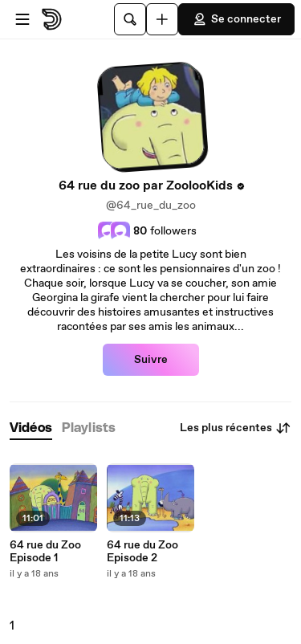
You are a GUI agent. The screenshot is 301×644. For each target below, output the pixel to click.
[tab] (31, 428)
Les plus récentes (236, 428)
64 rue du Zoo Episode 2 (142, 552)
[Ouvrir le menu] (22, 19)
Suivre (151, 360)
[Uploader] (162, 19)
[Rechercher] (130, 19)
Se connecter (236, 19)
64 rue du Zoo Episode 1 (45, 552)
